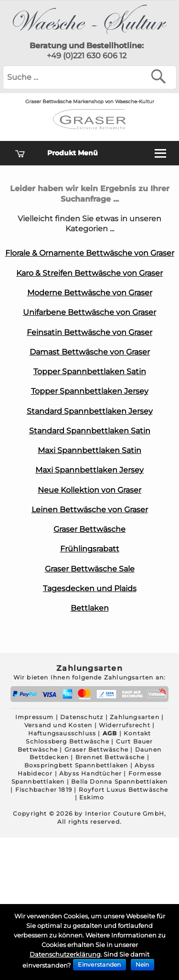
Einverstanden (99, 964)
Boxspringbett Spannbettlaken (76, 765)
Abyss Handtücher (90, 773)
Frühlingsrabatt (90, 549)
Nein (142, 964)
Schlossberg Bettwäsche (67, 741)
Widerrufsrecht (125, 725)
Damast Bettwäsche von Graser (90, 352)
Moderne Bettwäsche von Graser (90, 293)
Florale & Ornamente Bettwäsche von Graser (90, 253)
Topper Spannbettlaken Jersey (90, 391)
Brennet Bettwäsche (110, 757)
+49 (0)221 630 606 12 (87, 56)
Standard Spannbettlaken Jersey (90, 411)
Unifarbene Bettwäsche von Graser (89, 312)
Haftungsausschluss (62, 733)
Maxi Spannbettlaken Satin (89, 450)
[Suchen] (161, 76)
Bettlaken (90, 608)
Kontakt (137, 733)
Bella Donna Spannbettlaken (119, 781)
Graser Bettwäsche (89, 529)
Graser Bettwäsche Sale (90, 569)
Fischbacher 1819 (44, 790)
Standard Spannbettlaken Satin (90, 431)
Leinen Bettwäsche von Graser (90, 510)
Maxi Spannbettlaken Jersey (89, 470)
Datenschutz (82, 717)
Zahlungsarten (135, 717)
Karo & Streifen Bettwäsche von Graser (89, 273)
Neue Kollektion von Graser (89, 490)
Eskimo (92, 797)
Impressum (35, 717)
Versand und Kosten (58, 725)
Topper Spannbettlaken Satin (90, 372)
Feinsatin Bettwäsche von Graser (89, 332)
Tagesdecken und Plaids (90, 588)
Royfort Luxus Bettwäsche (124, 790)
